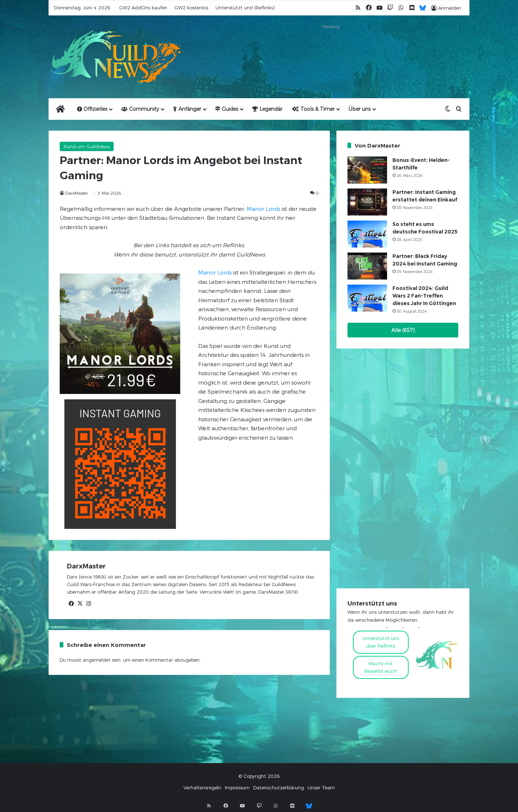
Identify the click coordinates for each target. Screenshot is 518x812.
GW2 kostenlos (191, 8)
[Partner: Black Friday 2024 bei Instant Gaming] (367, 266)
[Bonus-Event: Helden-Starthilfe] (367, 170)
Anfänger (187, 109)
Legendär (267, 109)
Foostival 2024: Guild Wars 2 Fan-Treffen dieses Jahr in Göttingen (424, 296)
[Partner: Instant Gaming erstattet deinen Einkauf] (367, 202)
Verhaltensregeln (202, 788)
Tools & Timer (313, 109)
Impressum (237, 788)
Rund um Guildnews (87, 146)
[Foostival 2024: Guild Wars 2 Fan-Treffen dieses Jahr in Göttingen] (367, 298)
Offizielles (92, 109)
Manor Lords (263, 209)
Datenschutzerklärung (279, 788)
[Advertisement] (331, 47)
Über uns (360, 109)
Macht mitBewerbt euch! (381, 667)
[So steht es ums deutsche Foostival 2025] (367, 234)
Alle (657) (403, 330)
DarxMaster (76, 193)
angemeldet (97, 660)
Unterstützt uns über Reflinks (381, 642)
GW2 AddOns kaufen (143, 8)
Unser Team (321, 788)
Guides (227, 109)
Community (140, 109)
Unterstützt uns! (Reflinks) (245, 8)
